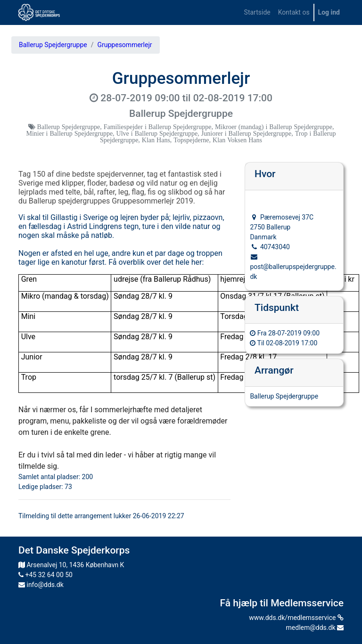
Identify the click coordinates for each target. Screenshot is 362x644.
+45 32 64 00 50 (45, 575)
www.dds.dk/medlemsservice (296, 618)
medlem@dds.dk (315, 628)
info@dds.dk (41, 585)
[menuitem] (257, 12)
